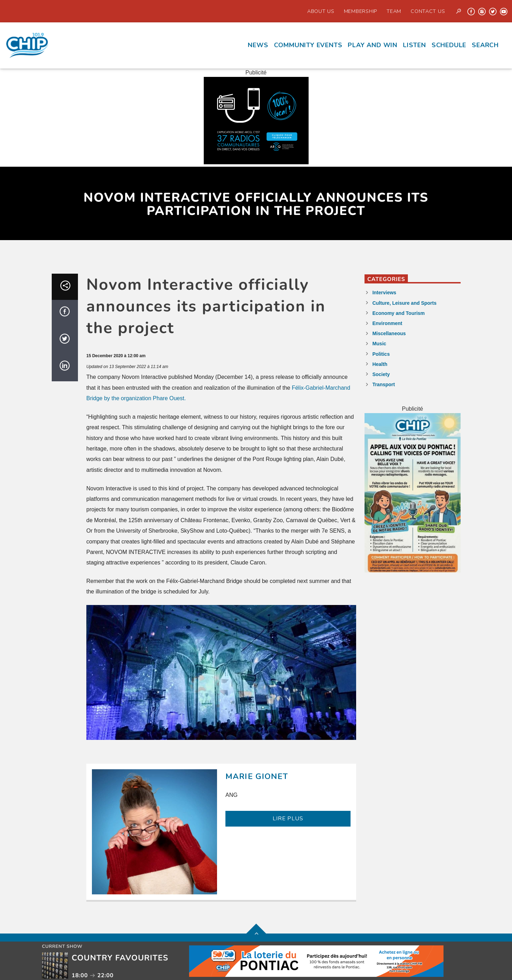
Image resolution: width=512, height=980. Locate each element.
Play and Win (373, 45)
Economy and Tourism (398, 313)
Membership (360, 11)
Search (485, 45)
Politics (381, 354)
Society (381, 374)
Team (394, 11)
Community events (308, 45)
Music (379, 344)
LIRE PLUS (288, 819)
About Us (321, 11)
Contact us (428, 11)
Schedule (449, 45)
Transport (384, 384)
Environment (387, 323)
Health (380, 364)
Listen (414, 45)
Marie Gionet (257, 776)
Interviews (384, 293)
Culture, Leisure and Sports (404, 303)
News (258, 45)
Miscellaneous (389, 333)
